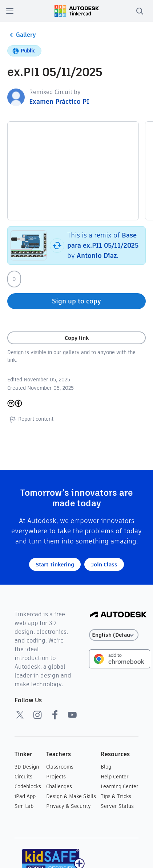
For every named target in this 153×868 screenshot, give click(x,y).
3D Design (27, 767)
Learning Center (120, 786)
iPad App (25, 796)
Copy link (77, 338)
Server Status (117, 806)
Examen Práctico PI (59, 101)
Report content (30, 419)
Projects (56, 777)
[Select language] (114, 635)
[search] (140, 11)
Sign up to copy (76, 301)
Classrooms (60, 767)
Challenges (59, 786)
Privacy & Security (69, 806)
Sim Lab (24, 806)
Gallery (22, 35)
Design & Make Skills (71, 796)
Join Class (104, 564)
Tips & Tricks (116, 796)
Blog (106, 767)
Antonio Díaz (97, 256)
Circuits (23, 777)
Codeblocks (28, 786)
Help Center (115, 777)
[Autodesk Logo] (118, 615)
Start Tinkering (55, 564)
